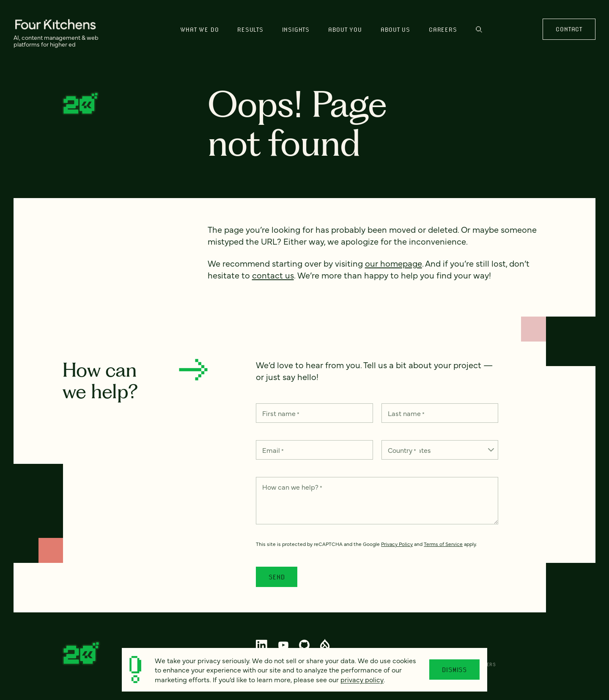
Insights (296, 29)
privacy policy (362, 679)
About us (395, 29)
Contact (569, 29)
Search (479, 29)
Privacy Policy (397, 544)
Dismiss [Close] (454, 670)
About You (345, 29)
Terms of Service (443, 544)
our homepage (394, 263)
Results (250, 29)
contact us (273, 275)
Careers (443, 29)
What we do (200, 29)
